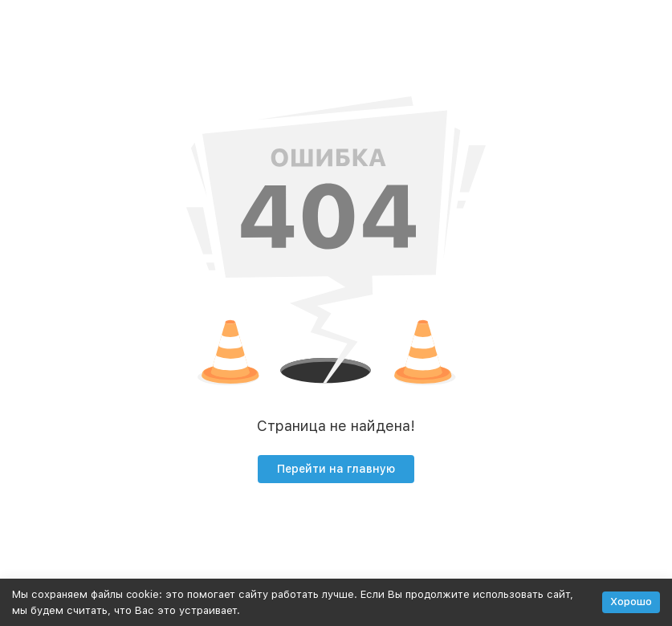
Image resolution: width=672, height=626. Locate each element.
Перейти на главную (336, 469)
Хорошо (631, 602)
